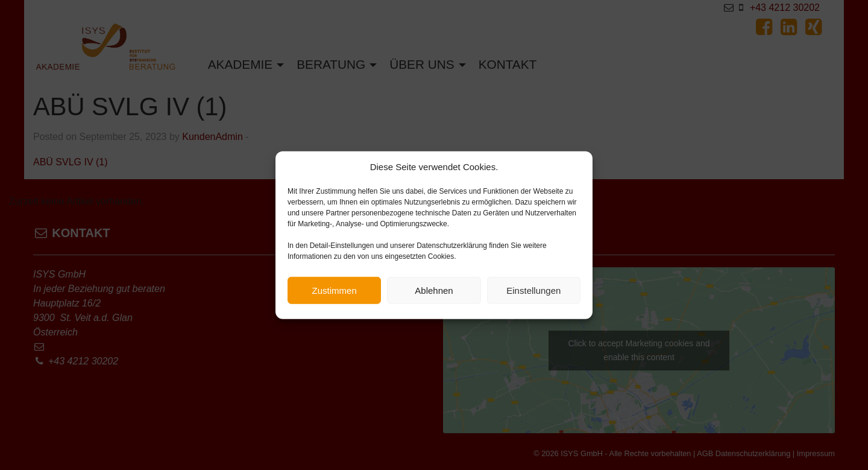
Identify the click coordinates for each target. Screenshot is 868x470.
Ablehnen (434, 292)
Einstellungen (533, 292)
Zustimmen (335, 292)
